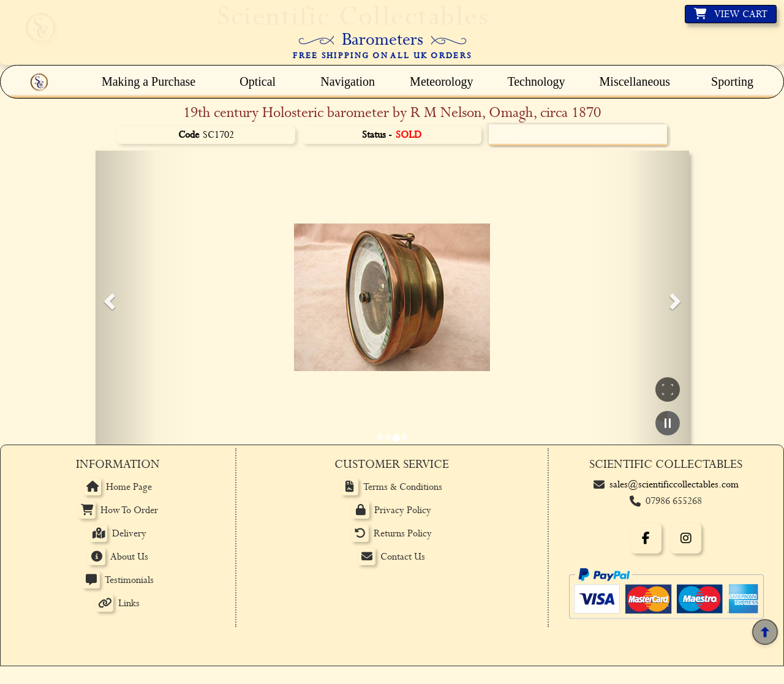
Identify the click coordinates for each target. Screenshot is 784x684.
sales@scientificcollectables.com (674, 485)
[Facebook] (646, 538)
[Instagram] (686, 538)
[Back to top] (765, 632)
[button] (108, 298)
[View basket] (731, 14)
